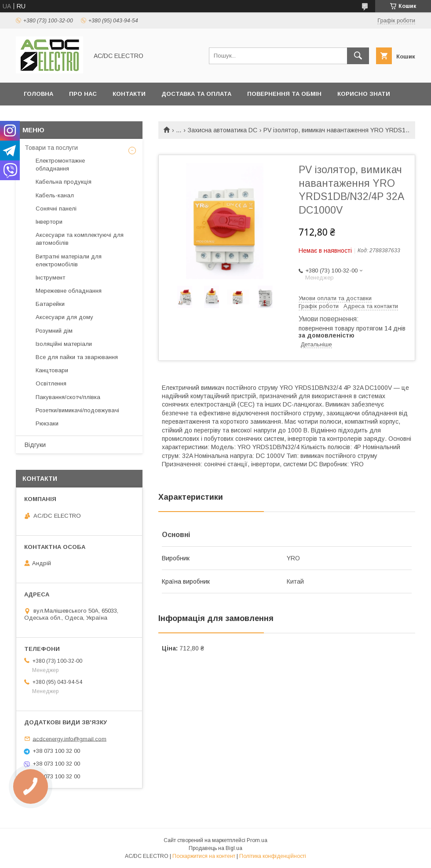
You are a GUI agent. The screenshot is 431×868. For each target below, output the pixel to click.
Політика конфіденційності (273, 856)
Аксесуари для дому (64, 317)
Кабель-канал (55, 195)
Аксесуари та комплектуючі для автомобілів (80, 239)
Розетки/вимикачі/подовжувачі (77, 410)
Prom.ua (257, 840)
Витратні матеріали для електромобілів (69, 260)
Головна (38, 94)
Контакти (129, 94)
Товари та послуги (51, 148)
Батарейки (50, 304)
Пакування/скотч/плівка (68, 397)
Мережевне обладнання (69, 291)
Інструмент (50, 278)
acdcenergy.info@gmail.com (69, 739)
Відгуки (35, 445)
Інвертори (49, 222)
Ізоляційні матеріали (64, 344)
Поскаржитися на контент (204, 856)
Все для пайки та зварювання (77, 357)
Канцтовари (52, 370)
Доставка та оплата (196, 94)
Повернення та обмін (284, 94)
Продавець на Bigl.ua (215, 848)
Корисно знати (364, 94)
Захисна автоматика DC (223, 130)
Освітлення (51, 383)
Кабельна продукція (64, 182)
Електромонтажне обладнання (60, 165)
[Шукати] (358, 56)
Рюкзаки (47, 423)
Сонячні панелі (56, 209)
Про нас (83, 94)
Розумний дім (54, 331)
